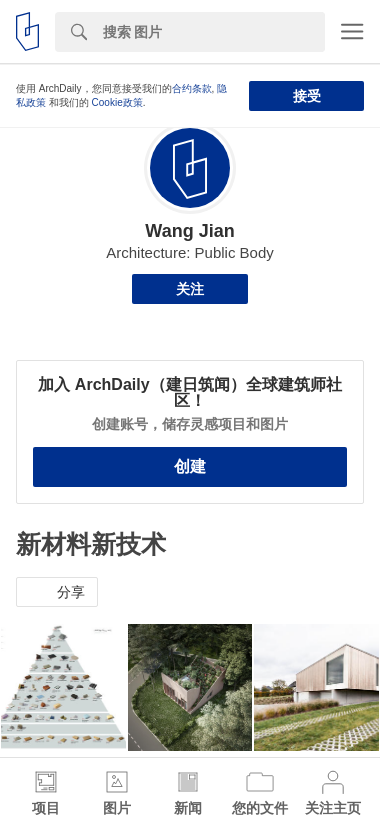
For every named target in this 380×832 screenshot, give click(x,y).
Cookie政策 (117, 102)
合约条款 (192, 88)
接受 (307, 96)
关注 (190, 289)
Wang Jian (189, 231)
